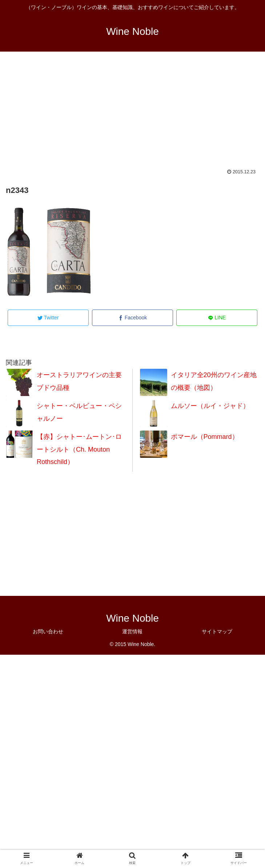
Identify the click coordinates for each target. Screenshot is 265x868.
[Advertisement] (132, 115)
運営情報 (132, 631)
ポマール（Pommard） (205, 437)
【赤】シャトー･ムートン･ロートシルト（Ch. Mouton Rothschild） (79, 449)
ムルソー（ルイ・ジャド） (210, 406)
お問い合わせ (48, 631)
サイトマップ (217, 631)
